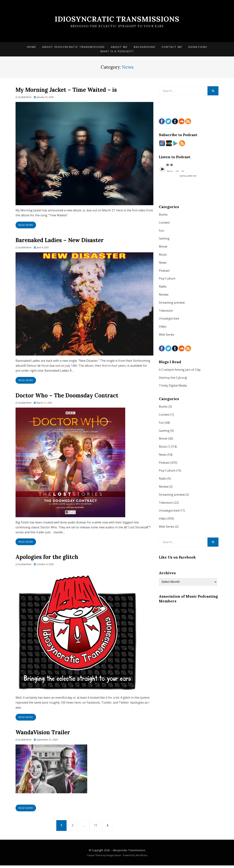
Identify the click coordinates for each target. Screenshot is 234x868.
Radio (163, 287)
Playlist (170, 172)
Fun (161, 231)
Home (31, 48)
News (163, 263)
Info (177, 172)
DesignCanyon (114, 858)
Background (145, 48)
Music (163, 255)
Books (163, 215)
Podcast (164, 271)
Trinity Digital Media (173, 387)
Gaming (164, 240)
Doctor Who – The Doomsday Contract (67, 396)
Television (166, 312)
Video (163, 327)
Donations (198, 48)
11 (100, 827)
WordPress (142, 858)
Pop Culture (167, 280)
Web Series (167, 335)
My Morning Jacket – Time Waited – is (66, 91)
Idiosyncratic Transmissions (117, 19)
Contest (164, 223)
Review (164, 295)
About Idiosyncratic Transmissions (73, 48)
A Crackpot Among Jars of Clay (180, 371)
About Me (119, 48)
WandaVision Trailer (43, 733)
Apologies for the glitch (47, 558)
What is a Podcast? (117, 52)
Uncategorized (169, 320)
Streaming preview (172, 303)
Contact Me (172, 48)
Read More (26, 226)
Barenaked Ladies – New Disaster (60, 241)
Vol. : (183, 172)
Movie (163, 247)
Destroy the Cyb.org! (173, 379)
